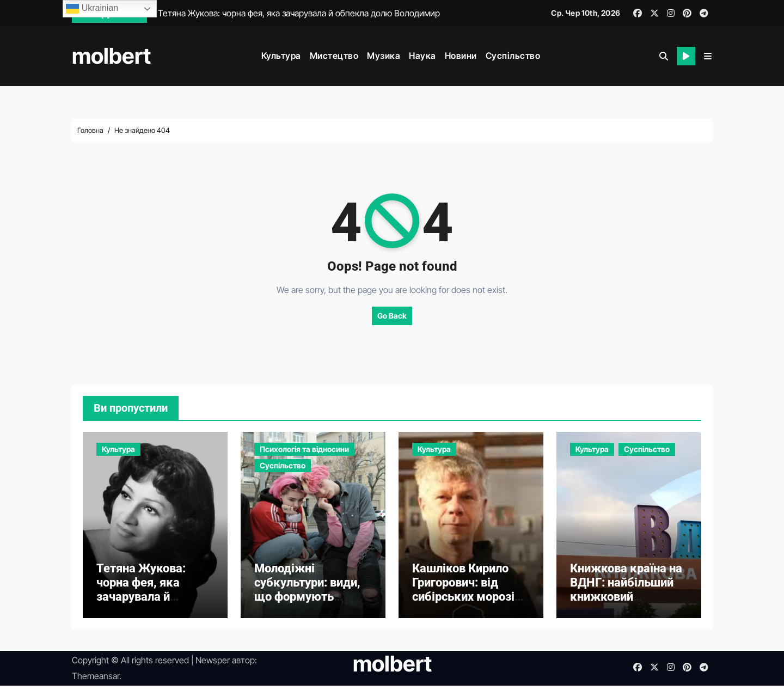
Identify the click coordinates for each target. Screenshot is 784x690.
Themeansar (96, 680)
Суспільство (513, 56)
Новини (461, 56)
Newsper (213, 665)
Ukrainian (92, 9)
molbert (111, 56)
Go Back (392, 316)
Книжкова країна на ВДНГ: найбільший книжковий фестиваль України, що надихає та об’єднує (626, 609)
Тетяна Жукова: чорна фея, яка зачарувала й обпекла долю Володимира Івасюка (141, 609)
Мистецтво (334, 56)
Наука (422, 56)
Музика (384, 56)
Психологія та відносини (304, 449)
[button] (708, 56)
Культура (281, 56)
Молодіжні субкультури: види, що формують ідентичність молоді (311, 594)
